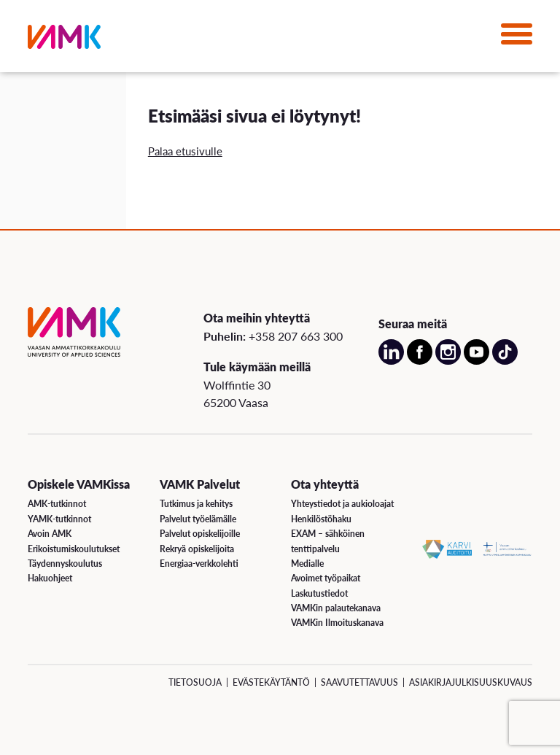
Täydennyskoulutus (65, 564)
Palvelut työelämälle (198, 519)
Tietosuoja (195, 682)
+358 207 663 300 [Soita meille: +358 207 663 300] (296, 336)
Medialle (307, 564)
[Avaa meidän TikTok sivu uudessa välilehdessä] (505, 361)
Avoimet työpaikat (326, 578)
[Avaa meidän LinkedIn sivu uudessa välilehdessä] (391, 361)
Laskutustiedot (319, 593)
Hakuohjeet (50, 578)
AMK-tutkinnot (57, 504)
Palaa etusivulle (185, 151)
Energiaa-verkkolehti (199, 564)
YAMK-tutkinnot (59, 519)
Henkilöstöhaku (321, 519)
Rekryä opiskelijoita (197, 549)
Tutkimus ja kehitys (196, 504)
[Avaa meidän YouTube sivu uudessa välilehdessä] (477, 361)
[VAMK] (64, 40)
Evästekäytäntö (271, 682)
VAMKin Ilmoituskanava (337, 623)
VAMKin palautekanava (336, 608)
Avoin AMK (50, 534)
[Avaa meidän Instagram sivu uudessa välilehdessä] (448, 361)
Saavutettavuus (359, 682)
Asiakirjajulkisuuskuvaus (471, 682)
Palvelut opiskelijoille (200, 534)
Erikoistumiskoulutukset (74, 549)
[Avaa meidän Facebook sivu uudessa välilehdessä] (420, 361)
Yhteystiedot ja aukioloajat (342, 504)
